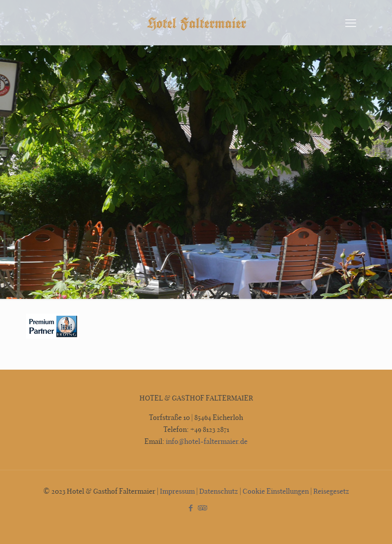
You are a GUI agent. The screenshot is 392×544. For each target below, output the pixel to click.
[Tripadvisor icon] (201, 508)
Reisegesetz (331, 491)
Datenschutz (219, 491)
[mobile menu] (351, 22)
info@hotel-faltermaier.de (206, 441)
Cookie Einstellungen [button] (276, 491)
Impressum (177, 491)
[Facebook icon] (191, 508)
